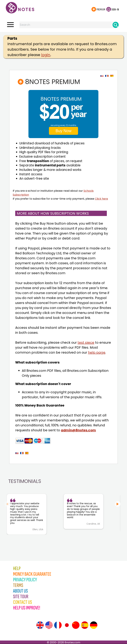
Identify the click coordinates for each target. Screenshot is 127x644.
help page (97, 352)
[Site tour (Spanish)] (85, 625)
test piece (86, 343)
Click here (101, 199)
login (46, 55)
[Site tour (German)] (94, 625)
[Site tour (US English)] (49, 625)
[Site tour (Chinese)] (76, 625)
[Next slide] (118, 504)
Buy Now (63, 131)
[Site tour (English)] (40, 625)
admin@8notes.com (78, 430)
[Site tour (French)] (58, 625)
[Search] (116, 25)
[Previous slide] (7, 504)
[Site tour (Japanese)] (67, 625)
